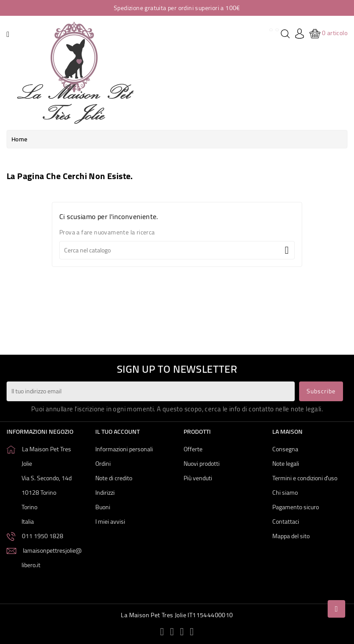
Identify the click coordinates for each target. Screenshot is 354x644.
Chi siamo (285, 493)
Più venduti (198, 478)
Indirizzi (105, 493)
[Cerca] (177, 250)
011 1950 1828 (43, 536)
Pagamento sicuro (296, 507)
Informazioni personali (124, 449)
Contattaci (286, 522)
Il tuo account (117, 432)
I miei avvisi (110, 522)
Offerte (193, 449)
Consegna (285, 449)
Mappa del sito (291, 536)
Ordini (103, 464)
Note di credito (114, 478)
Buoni (103, 507)
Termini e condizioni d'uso (305, 478)
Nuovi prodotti (202, 464)
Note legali (286, 464)
